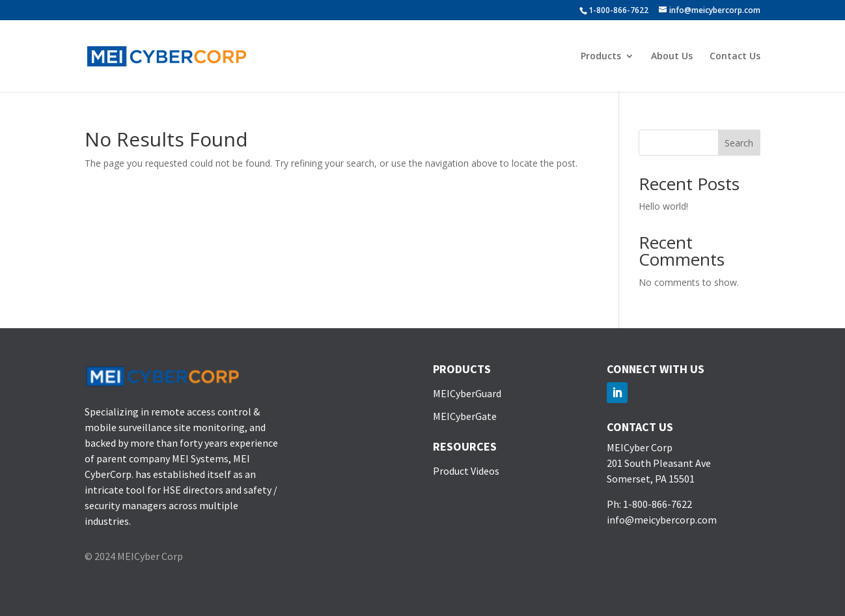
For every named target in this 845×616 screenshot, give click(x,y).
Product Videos (466, 471)
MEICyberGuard (467, 393)
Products (601, 57)
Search (739, 143)
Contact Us (735, 57)
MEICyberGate (465, 416)
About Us (672, 57)
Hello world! (663, 206)
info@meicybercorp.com (662, 520)
